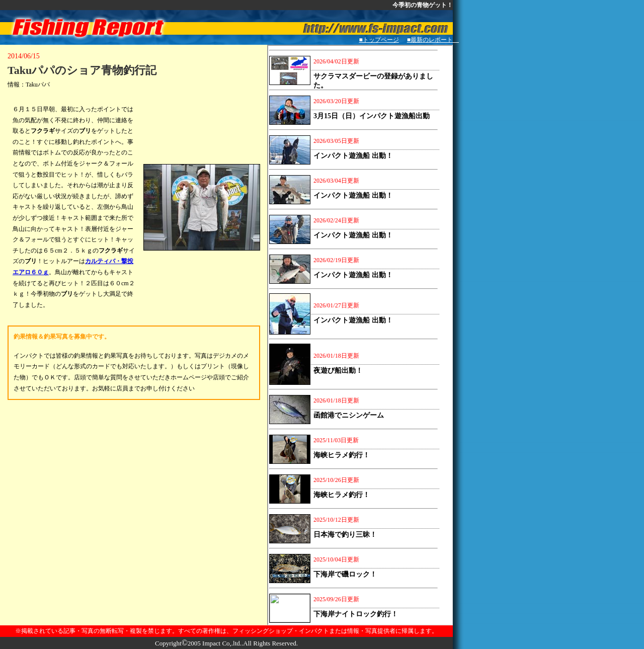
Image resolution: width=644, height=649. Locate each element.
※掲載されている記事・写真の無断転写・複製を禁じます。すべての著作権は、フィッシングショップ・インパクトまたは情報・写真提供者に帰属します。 (226, 631)
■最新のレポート (433, 40)
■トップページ (379, 40)
